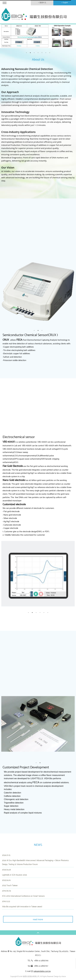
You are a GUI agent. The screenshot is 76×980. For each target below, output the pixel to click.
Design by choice (60, 977)
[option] (38, 36)
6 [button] (46, 53)
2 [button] (30, 53)
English (65, 3)
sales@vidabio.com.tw (42, 971)
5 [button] (42, 53)
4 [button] (38, 53)
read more (38, 919)
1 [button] (26, 53)
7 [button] (50, 53)
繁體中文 (43, 3)
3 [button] (34, 53)
